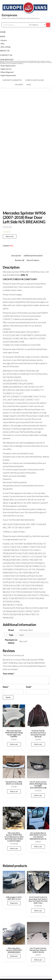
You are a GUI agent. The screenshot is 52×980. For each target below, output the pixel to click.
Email (29, 687)
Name (6, 687)
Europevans (9, 15)
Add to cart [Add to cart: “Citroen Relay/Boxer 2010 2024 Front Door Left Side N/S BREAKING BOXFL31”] (38, 847)
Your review (9, 674)
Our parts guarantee (12, 80)
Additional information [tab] (33, 256)
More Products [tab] (33, 260)
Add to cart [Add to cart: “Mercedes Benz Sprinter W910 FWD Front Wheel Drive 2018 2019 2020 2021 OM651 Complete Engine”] (14, 848)
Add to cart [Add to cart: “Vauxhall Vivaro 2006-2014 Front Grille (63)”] (14, 791)
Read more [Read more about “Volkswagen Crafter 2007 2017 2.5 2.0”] (14, 903)
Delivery (19, 85)
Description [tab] (16, 256)
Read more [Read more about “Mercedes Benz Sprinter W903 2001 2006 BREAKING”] (14, 956)
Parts (11, 246)
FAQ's (29, 85)
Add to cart (10, 236)
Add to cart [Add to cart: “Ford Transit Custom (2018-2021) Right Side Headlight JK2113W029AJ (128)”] (38, 795)
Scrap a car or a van (35, 80)
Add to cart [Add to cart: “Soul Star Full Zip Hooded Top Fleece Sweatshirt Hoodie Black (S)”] (38, 744)
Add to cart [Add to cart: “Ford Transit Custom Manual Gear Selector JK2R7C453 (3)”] (38, 960)
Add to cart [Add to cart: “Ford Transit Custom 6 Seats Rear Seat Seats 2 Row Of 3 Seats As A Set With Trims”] (38, 911)
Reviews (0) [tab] (20, 260)
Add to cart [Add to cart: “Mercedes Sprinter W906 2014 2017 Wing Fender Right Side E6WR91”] (14, 744)
